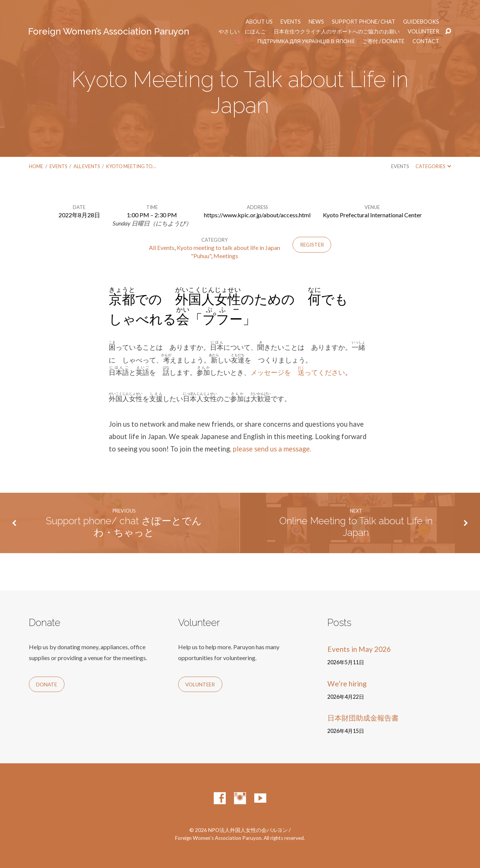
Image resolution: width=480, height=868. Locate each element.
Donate (46, 684)
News (316, 22)
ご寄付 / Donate (383, 41)
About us (259, 22)
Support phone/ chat (364, 22)
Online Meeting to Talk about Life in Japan (356, 527)
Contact (426, 41)
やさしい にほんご (242, 32)
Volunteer (423, 32)
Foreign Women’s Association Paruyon (109, 31)
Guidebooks (421, 22)
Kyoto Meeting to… (131, 166)
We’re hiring (347, 684)
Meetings (226, 256)
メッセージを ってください (298, 372)
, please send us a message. (271, 449)
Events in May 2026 (359, 649)
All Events (87, 166)
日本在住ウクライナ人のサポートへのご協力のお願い (337, 32)
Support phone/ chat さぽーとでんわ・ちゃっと (124, 527)
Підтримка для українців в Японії (306, 41)
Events (291, 22)
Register (312, 245)
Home (36, 166)
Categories (433, 166)
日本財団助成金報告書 (363, 718)
